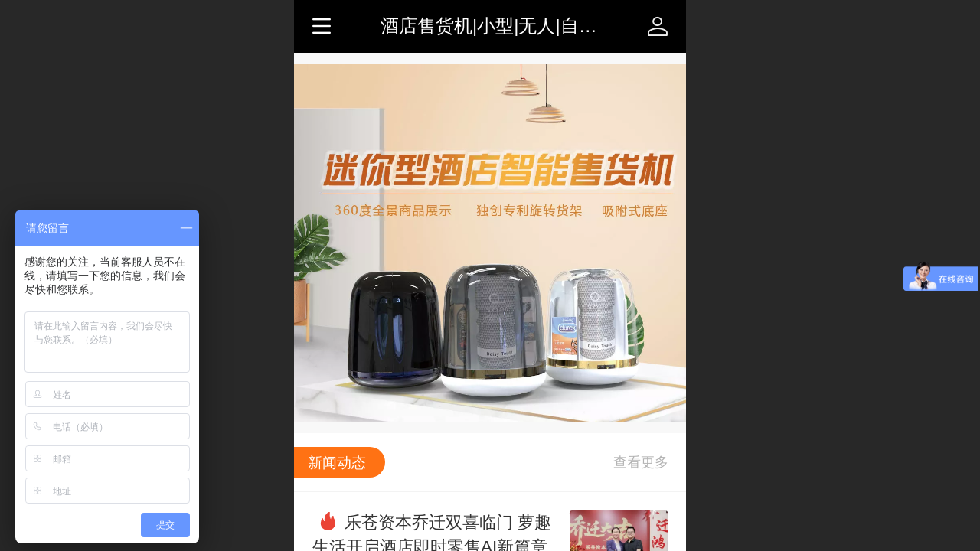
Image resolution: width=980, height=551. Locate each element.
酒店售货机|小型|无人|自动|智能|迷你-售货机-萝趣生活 (601, 26)
